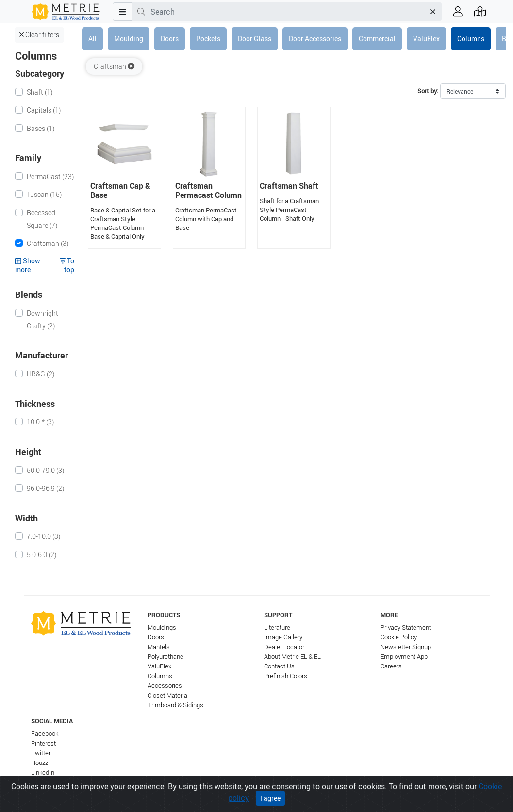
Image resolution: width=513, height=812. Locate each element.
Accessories (165, 686)
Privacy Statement (406, 627)
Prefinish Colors (286, 676)
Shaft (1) (40, 92)
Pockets (208, 39)
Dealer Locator (284, 647)
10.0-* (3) (40, 422)
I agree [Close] (270, 798)
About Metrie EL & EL (292, 657)
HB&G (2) (41, 374)
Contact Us (279, 666)
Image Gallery (283, 637)
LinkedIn (43, 772)
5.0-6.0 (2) (41, 555)
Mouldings (162, 627)
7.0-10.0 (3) (43, 536)
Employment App (404, 657)
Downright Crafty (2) (42, 319)
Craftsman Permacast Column (208, 190)
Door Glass (255, 39)
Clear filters (39, 35)
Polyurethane (165, 657)
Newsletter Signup (406, 647)
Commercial (377, 39)
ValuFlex (426, 39)
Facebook (45, 734)
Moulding (129, 39)
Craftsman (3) (48, 243)
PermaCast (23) (50, 176)
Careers (391, 666)
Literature (277, 627)
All (92, 39)
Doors (170, 39)
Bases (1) (41, 128)
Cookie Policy (399, 637)
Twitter (41, 753)
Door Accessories (315, 39)
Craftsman (114, 66)
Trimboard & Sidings (175, 705)
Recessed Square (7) (42, 219)
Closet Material (168, 695)
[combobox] (288, 12)
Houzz (40, 763)
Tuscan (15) (44, 194)
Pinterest (43, 743)
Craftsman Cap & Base (120, 190)
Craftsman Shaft (289, 186)
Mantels (159, 647)
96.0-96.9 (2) (45, 488)
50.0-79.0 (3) (45, 470)
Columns (471, 39)
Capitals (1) (44, 110)
